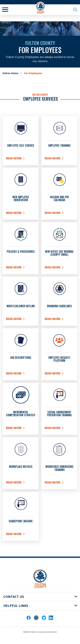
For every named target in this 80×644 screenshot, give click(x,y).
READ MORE (21, 320)
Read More (21, 159)
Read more (21, 483)
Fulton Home (10, 73)
